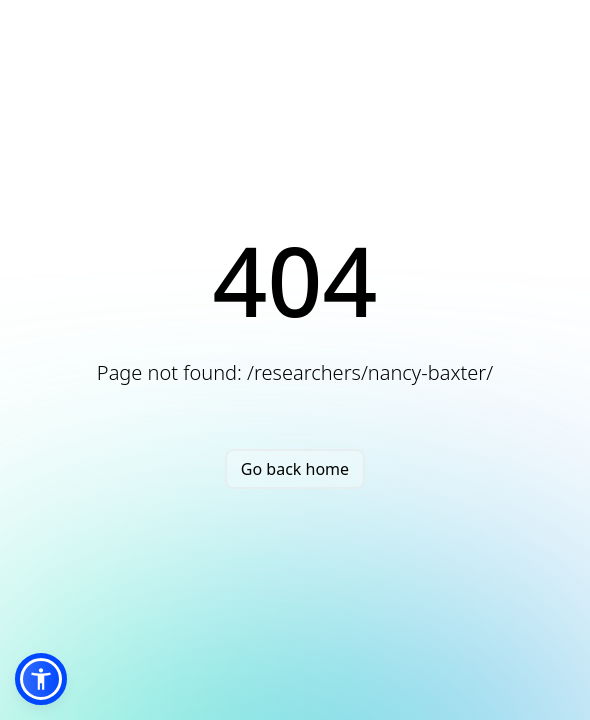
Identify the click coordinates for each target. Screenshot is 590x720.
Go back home (295, 469)
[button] (41, 679)
